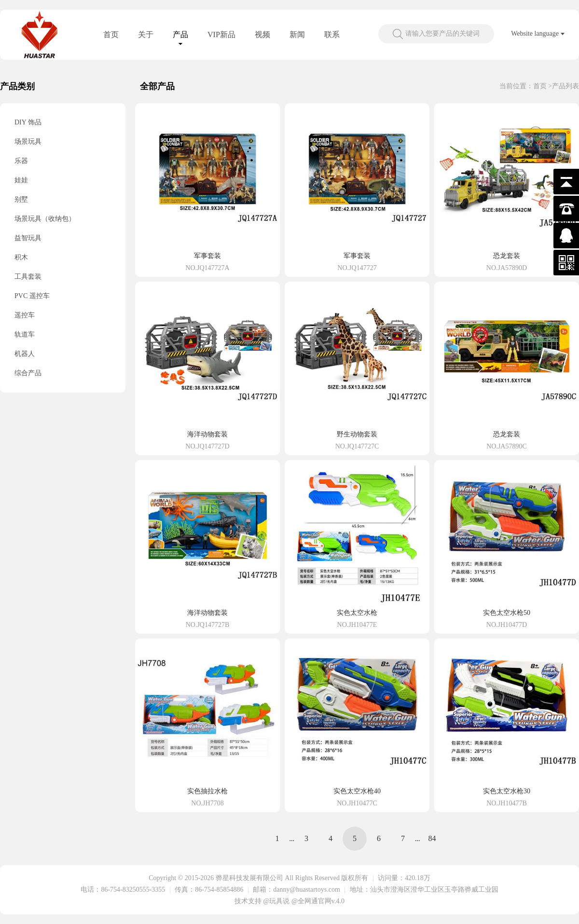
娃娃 (21, 180)
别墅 (21, 199)
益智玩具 (28, 238)
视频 (262, 34)
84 (432, 838)
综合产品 (28, 373)
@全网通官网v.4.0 (318, 901)
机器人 (25, 354)
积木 (21, 257)
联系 (332, 34)
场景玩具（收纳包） (45, 219)
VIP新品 (221, 34)
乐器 (21, 161)
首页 (111, 34)
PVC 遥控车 (32, 296)
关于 (146, 34)
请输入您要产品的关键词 (442, 34)
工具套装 (28, 277)
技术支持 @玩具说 (262, 901)
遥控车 (25, 315)
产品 (180, 34)
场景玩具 (28, 142)
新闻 (297, 34)
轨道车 (25, 334)
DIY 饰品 (28, 122)
